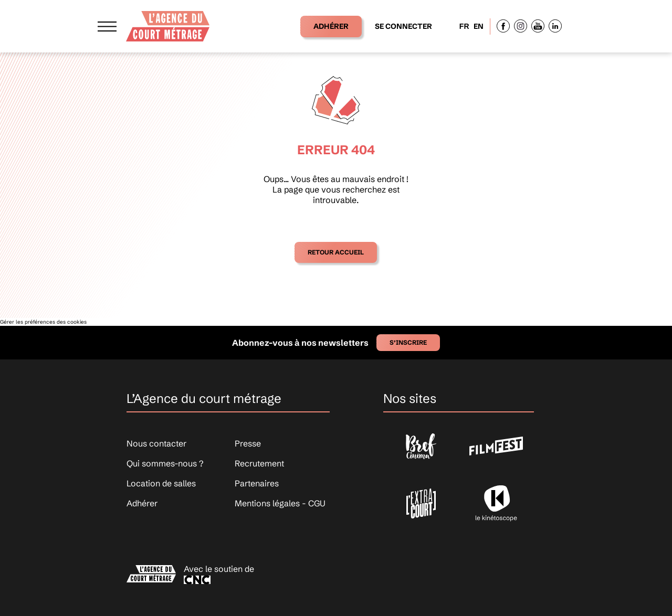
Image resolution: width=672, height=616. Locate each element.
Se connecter (403, 26)
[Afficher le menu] (107, 26)
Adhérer (331, 26)
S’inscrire (408, 342)
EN (479, 26)
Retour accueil (336, 252)
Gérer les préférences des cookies (43, 322)
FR (464, 26)
